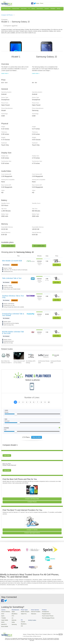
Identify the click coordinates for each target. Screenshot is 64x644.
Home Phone (24, 9)
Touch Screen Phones (45, 616)
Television (32, 614)
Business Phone (16, 9)
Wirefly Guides (57, 618)
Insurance (47, 9)
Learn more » (5, 73)
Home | (25, 633)
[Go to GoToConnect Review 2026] (43, 356)
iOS (54, 616)
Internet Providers (34, 612)
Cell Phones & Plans (6, 9)
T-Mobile (3, 618)
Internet (33, 9)
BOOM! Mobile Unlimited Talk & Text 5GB (13, 333)
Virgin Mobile (4, 620)
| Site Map (56, 633)
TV (29, 9)
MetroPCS (4, 624)
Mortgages (53, 9)
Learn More (7, 455)
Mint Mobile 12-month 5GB (12, 261)
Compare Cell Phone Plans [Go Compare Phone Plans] (32, 499)
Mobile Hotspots (24, 612)
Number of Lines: (32, 398)
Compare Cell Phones (7, 15)
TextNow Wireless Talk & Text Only (13, 297)
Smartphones (43, 612)
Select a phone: (33, 380)
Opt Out (61, 633)
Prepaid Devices (44, 614)
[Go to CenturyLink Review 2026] (56, 356)
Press (42, 3)
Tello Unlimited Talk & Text (12, 278)
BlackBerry (14, 614)
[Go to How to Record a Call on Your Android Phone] (19, 356)
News (38, 3)
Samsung (13, 624)
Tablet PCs (23, 614)
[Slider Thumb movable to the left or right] (16, 415)
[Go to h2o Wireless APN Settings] (31, 356)
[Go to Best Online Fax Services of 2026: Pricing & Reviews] (6, 356)
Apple (12, 612)
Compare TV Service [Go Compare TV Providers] (32, 530)
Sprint (3, 616)
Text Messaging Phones (46, 618)
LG (12, 618)
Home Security (40, 9)
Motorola (13, 620)
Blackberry (56, 614)
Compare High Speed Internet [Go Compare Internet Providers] (32, 533)
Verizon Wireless (5, 612)
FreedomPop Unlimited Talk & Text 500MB (13, 315)
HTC (12, 616)
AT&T (3, 614)
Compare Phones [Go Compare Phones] (32, 502)
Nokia (12, 622)
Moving (59, 9)
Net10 (3, 622)
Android (55, 612)
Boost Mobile (4, 626)
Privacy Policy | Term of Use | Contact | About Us (40, 633)
